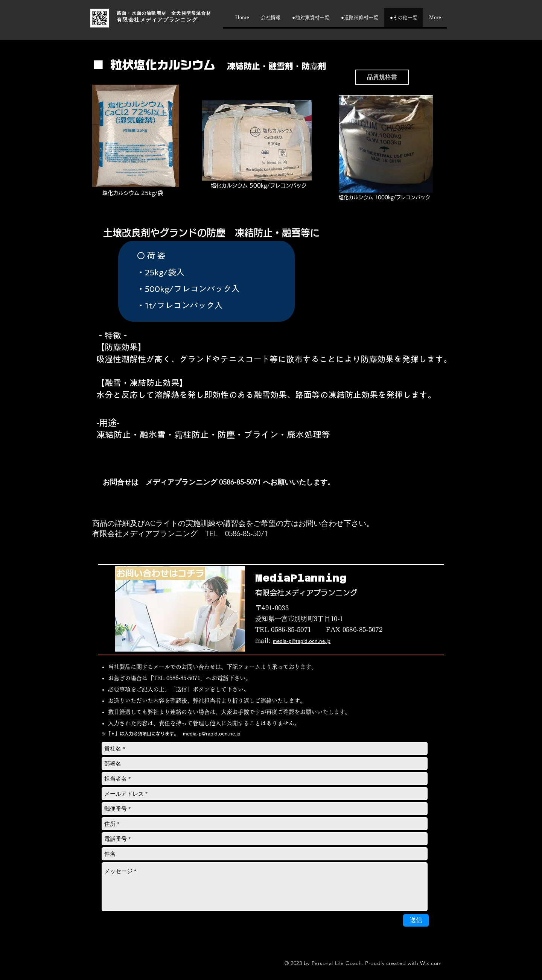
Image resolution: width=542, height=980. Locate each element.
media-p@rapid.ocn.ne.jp (302, 641)
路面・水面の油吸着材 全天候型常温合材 (164, 13)
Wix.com (431, 963)
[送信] (416, 920)
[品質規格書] (382, 77)
